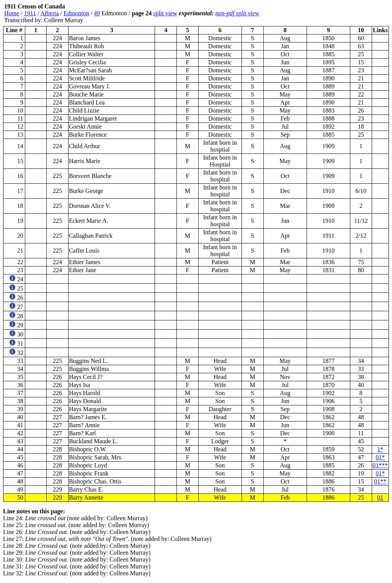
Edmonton (76, 13)
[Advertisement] (343, 13)
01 (380, 497)
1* (380, 449)
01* (380, 457)
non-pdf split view (237, 13)
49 (97, 13)
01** (380, 481)
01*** (380, 465)
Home (12, 13)
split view (165, 13)
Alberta (50, 13)
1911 (30, 13)
